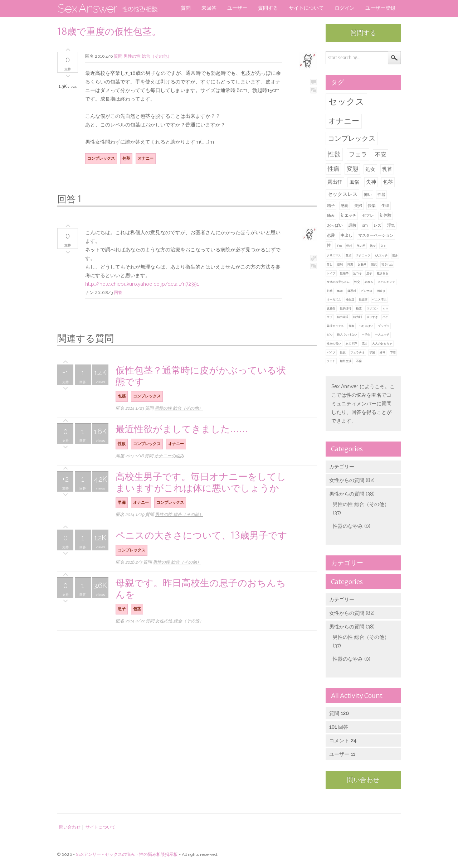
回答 (118, 293)
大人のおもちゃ (382, 343)
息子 (369, 273)
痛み (331, 215)
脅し (330, 264)
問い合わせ (363, 780)
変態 (352, 169)
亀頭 (340, 291)
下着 (393, 352)
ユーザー (237, 8)
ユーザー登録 (380, 8)
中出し (347, 235)
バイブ (331, 352)
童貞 (349, 255)
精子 (331, 206)
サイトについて (306, 8)
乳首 (387, 169)
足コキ (357, 273)
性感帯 (344, 273)
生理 (385, 206)
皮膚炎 (331, 308)
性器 (381, 195)
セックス (346, 102)
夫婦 (358, 206)
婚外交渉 (346, 361)
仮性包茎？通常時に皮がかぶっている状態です (201, 376)
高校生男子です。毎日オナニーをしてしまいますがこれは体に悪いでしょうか (201, 482)
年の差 (361, 246)
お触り (362, 264)
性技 (343, 352)
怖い (368, 195)
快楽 (372, 206)
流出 (365, 343)
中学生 (366, 334)
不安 (381, 155)
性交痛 (363, 299)
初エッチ (349, 215)
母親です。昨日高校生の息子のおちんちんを (201, 589)
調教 (352, 225)
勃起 (349, 246)
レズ (377, 225)
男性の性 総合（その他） (361, 504)
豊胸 (351, 326)
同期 (350, 264)
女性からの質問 (347, 480)
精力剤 (357, 317)
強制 (340, 264)
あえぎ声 (351, 343)
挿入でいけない (347, 334)
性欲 (334, 154)
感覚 (345, 206)
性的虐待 (346, 308)
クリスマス (334, 255)
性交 (357, 282)
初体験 (386, 215)
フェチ (331, 361)
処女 (370, 169)
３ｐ (383, 246)
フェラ (358, 154)
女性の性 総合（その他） (179, 621)
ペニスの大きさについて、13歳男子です (201, 535)
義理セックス (335, 326)
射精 (330, 291)
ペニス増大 (379, 299)
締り (383, 352)
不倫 (359, 361)
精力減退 (343, 317)
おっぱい (335, 225)
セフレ (368, 215)
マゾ (330, 317)
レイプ (331, 273)
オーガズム (334, 299)
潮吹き (381, 291)
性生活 (350, 299)
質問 (186, 8)
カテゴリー (342, 467)
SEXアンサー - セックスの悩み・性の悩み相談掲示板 (127, 854)
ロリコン (372, 308)
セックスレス (342, 194)
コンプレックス (352, 138)
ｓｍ (385, 308)
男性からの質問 (347, 494)
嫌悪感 (352, 291)
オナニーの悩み (169, 456)
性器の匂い (334, 343)
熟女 (373, 246)
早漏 (372, 352)
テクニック (363, 255)
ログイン (345, 8)
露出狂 (335, 182)
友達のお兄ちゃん (338, 282)
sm (365, 225)
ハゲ (385, 317)
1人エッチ (381, 255)
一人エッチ (382, 334)
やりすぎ (372, 317)
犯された (387, 264)
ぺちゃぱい (366, 326)
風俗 (354, 182)
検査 (359, 308)
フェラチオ (357, 352)
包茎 (388, 182)
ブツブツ (384, 326)
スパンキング (386, 282)
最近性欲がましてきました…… (182, 429)
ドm (339, 246)
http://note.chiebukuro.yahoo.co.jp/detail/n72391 (142, 284)
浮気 (391, 225)
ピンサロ (366, 291)
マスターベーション (376, 235)
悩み (395, 255)
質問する (268, 8)
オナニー (344, 121)
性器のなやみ (348, 526)
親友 (374, 264)
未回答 (209, 8)
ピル (330, 334)
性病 (333, 169)
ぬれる (369, 282)
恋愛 (331, 235)
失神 (371, 182)
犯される (383, 273)
